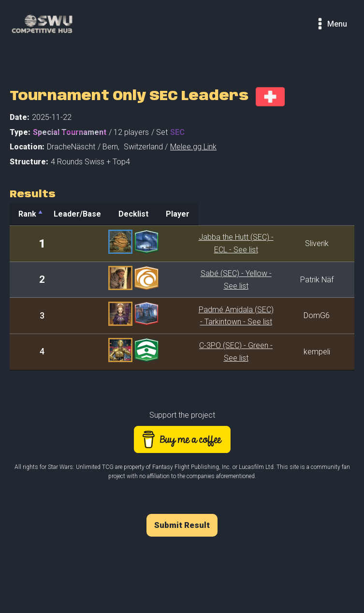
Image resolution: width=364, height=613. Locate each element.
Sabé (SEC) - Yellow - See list (212, 280)
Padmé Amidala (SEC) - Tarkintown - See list (212, 315)
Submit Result (182, 519)
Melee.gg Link (193, 147)
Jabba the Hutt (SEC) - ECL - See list (212, 243)
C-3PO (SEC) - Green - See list (212, 352)
